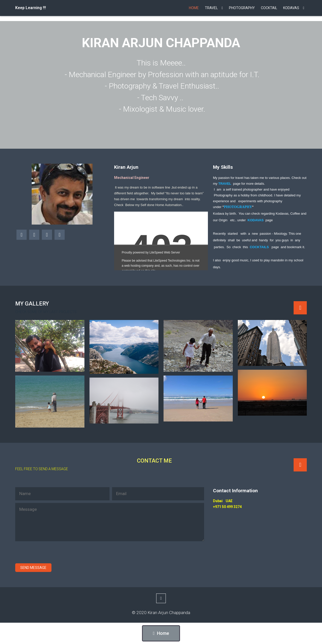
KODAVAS (256, 220)
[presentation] (54, 553)
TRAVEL (225, 184)
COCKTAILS (259, 247)
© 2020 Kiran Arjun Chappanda (161, 613)
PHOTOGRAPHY (238, 207)
